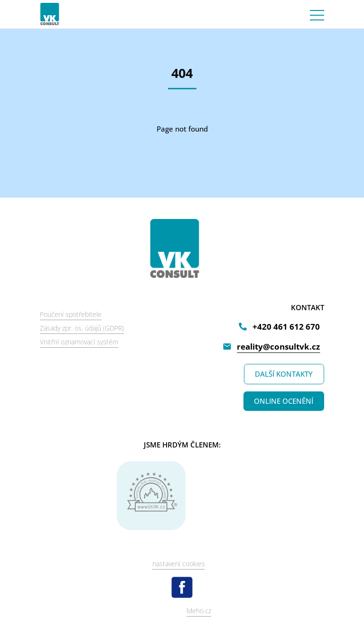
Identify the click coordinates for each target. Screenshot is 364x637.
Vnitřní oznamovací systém (79, 342)
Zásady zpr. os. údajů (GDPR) (82, 328)
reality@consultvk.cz (278, 347)
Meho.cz (199, 611)
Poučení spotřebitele (71, 314)
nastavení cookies (179, 564)
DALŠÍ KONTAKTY (284, 374)
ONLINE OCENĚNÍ (284, 401)
